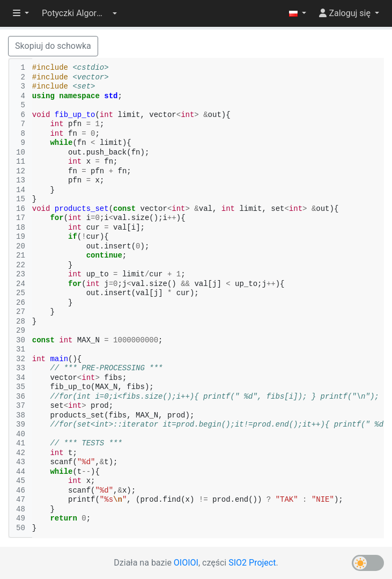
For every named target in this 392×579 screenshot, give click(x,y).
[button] (79, 13)
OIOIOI (186, 563)
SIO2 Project (252, 563)
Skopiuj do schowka (53, 46)
